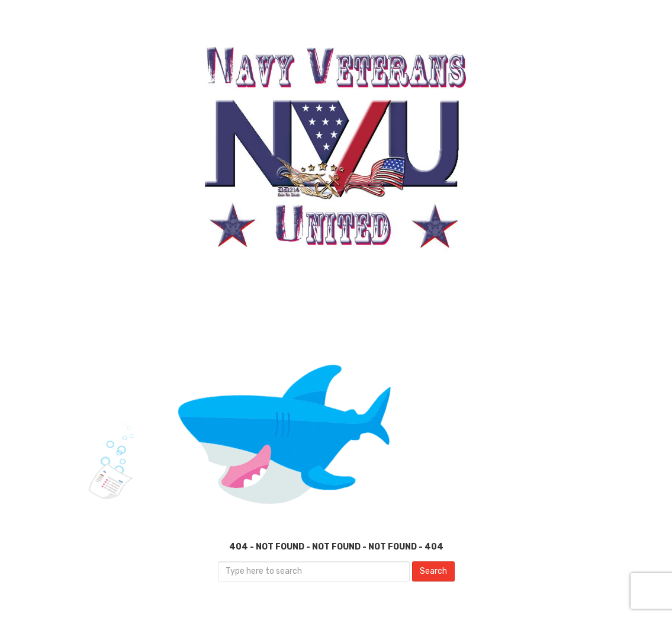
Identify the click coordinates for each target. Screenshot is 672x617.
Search (433, 571)
